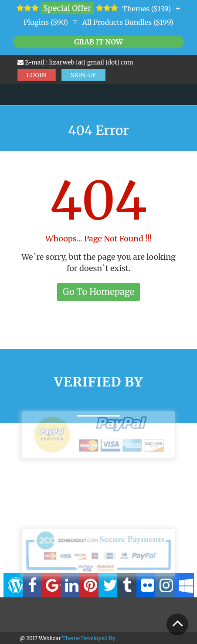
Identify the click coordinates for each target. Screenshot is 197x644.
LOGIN (37, 75)
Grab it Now (98, 42)
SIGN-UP (84, 75)
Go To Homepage (98, 292)
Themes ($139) (147, 9)
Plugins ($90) (46, 22)
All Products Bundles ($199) (128, 22)
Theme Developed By (88, 638)
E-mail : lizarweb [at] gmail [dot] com (75, 62)
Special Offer (67, 8)
